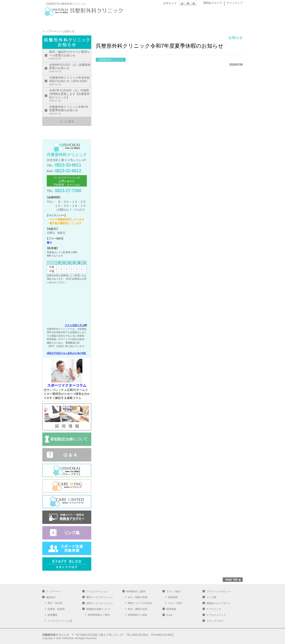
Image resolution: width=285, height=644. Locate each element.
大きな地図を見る (75, 325)
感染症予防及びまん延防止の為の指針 (67, 353)
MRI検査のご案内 (193, 21)
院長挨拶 (173, 597)
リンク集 (211, 597)
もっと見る (67, 121)
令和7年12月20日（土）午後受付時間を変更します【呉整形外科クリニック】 (70, 96)
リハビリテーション (126, 21)
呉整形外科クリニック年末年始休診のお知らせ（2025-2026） (70, 81)
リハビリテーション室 (60, 621)
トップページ (59, 21)
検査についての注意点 (140, 603)
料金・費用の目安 (138, 609)
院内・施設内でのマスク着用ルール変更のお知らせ (70, 55)
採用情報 (171, 609)
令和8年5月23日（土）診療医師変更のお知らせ (70, 68)
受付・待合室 (55, 603)
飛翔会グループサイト (219, 603)
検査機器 (53, 615)
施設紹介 (92, 21)
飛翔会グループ (213, 3)
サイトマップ (235, 3)
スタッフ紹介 (226, 21)
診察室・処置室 (56, 609)
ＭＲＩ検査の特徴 (138, 597)
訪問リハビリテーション (100, 603)
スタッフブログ (215, 621)
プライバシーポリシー (219, 591)
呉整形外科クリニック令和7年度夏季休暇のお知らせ (70, 110)
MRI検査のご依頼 (137, 615)
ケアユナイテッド (216, 615)
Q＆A (169, 615)
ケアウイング (214, 609)
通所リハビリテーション (159, 21)
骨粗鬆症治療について (98, 609)
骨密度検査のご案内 (99, 615)
